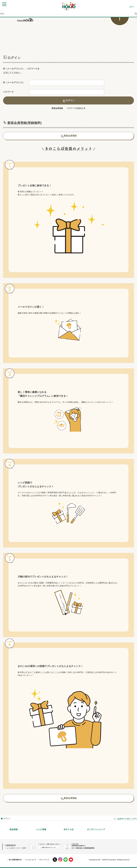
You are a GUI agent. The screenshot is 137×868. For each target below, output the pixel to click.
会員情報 (2, 819)
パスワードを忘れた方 (76, 108)
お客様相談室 (10, 845)
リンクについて (31, 860)
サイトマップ (44, 860)
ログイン (132, 7)
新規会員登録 (57, 108)
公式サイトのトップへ (127, 819)
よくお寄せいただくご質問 (16, 848)
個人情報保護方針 (15, 860)
